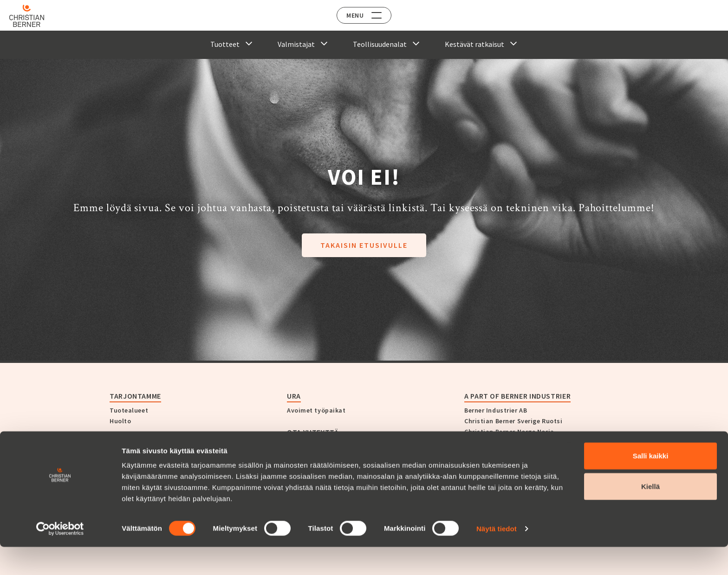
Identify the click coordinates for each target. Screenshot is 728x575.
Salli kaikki (651, 484)
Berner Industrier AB (496, 410)
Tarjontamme (135, 396)
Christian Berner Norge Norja (509, 432)
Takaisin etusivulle (364, 245)
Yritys (118, 457)
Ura (294, 396)
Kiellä (650, 514)
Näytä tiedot (497, 557)
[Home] (34, 16)
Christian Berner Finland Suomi (513, 442)
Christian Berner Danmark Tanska (517, 453)
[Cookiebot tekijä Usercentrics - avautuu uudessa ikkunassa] (60, 557)
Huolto (120, 421)
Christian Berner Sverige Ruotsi (513, 421)
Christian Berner (142, 443)
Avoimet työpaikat (316, 410)
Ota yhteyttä (313, 432)
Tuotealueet (129, 410)
